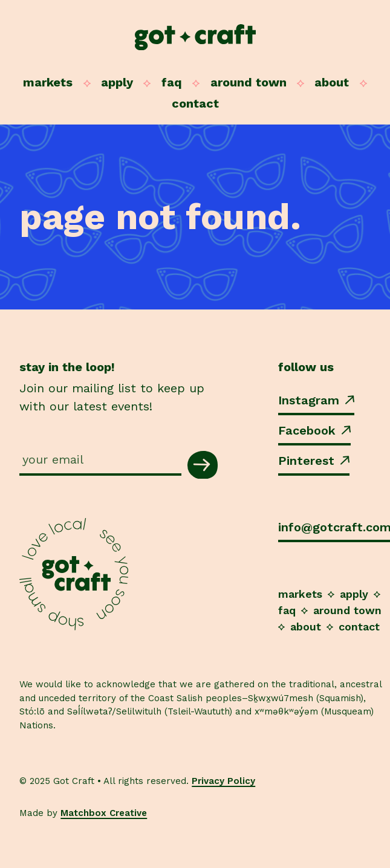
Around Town (249, 82)
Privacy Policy (223, 781)
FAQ (172, 82)
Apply (117, 82)
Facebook (314, 430)
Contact (195, 103)
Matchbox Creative (104, 813)
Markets (48, 82)
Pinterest (314, 461)
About (332, 82)
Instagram (316, 400)
